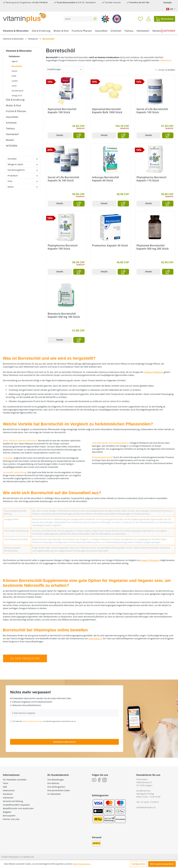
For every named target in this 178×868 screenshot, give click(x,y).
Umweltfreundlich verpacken (16, 805)
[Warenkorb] (165, 19)
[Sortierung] (65, 69)
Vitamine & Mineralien (19, 51)
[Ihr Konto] (148, 19)
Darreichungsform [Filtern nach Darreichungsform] (23, 170)
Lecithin (15, 81)
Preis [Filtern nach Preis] (23, 181)
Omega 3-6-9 (17, 96)
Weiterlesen (166, 60)
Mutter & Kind (13, 105)
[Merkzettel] (140, 19)
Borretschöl (17, 66)
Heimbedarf (12, 134)
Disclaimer (8, 794)
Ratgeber (7, 812)
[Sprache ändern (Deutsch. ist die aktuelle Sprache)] (171, 9)
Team (5, 783)
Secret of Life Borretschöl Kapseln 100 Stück (152, 111)
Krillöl (14, 76)
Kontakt (168, 3)
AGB (5, 787)
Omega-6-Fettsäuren (154, 372)
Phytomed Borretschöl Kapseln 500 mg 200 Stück (153, 247)
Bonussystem (9, 816)
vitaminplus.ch (95, 638)
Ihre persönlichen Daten (59, 790)
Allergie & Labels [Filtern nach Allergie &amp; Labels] (23, 164)
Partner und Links (11, 819)
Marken (10, 140)
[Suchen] (95, 19)
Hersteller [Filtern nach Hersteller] (23, 159)
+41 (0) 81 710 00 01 (150, 802)
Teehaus (10, 128)
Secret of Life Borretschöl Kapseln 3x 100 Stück (63, 179)
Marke (23, 187)
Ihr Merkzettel (54, 794)
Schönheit (11, 123)
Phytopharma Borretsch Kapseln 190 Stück (63, 247)
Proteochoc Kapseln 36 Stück (110, 245)
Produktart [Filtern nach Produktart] (23, 176)
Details (60, 135)
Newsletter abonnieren (64, 742)
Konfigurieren (139, 864)
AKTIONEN (12, 146)
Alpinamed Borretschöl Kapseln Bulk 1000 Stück (107, 111)
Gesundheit (12, 117)
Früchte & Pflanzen (16, 111)
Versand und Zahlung (13, 801)
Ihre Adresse (53, 783)
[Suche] (78, 19)
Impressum (8, 798)
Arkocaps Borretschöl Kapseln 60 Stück (105, 179)
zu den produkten (25, 658)
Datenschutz (9, 790)
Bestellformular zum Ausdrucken (18, 808)
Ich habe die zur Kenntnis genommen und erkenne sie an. (45, 721)
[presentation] (32, 730)
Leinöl (14, 86)
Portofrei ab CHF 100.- (140, 2)
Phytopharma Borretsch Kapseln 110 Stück (151, 179)
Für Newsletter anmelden (15, 780)
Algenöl (15, 61)
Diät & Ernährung (15, 100)
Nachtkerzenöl (17, 91)
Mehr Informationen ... (82, 864)
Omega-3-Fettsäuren (150, 560)
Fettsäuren (14, 56)
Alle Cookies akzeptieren (162, 864)
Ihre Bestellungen (56, 780)
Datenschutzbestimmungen (32, 721)
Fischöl (14, 71)
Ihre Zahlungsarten (56, 787)
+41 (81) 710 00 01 (40, 2)
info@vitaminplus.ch (146, 807)
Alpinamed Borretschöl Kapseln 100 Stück (62, 111)
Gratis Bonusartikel (66, 2)
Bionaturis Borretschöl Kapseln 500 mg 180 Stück (64, 315)
